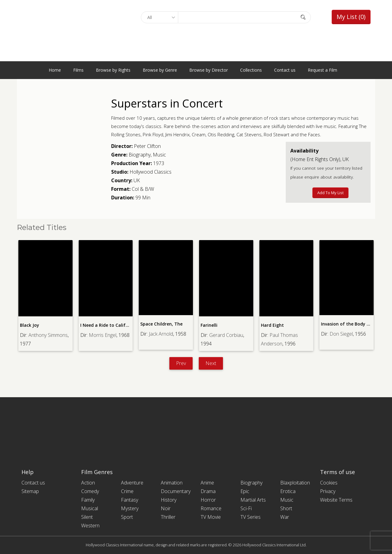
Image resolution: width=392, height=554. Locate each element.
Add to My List (330, 193)
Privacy (328, 491)
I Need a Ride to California (109, 325)
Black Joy (30, 325)
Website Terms (336, 500)
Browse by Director (209, 70)
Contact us (285, 70)
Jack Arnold (161, 334)
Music (159, 155)
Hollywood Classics (151, 172)
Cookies (329, 483)
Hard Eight (272, 325)
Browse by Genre (160, 70)
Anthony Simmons (48, 335)
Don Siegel (341, 334)
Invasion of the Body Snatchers (354, 324)
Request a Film (322, 70)
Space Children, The (161, 324)
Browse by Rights (113, 70)
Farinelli (209, 325)
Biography (140, 155)
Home (55, 70)
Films (78, 70)
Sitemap (30, 491)
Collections (251, 70)
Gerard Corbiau (226, 335)
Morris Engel (103, 335)
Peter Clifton (147, 146)
